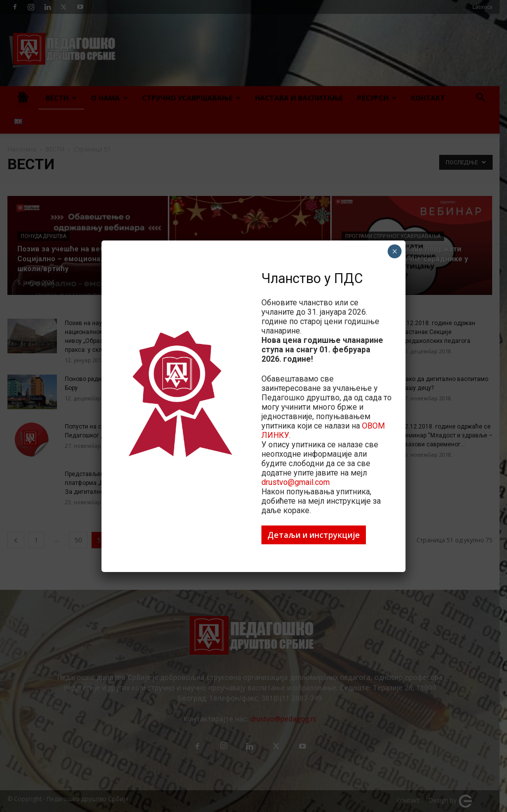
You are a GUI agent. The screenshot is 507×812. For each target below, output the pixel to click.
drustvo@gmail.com (296, 482)
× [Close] (395, 251)
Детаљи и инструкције (314, 535)
